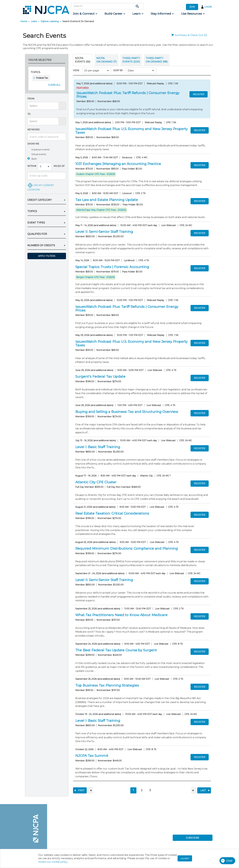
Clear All (54, 85)
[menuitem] (85, 14)
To (29, 114)
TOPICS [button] (32, 211)
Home (24, 21)
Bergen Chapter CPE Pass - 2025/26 (95, 277)
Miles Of (59, 166)
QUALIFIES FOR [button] (37, 234)
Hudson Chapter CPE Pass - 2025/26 (96, 174)
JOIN (192, 7)
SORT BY (119, 70)
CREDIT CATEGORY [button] (40, 200)
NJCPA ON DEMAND (106, 60)
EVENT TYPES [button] (36, 223)
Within (32, 166)
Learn (34, 21)
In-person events (40, 150)
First (81, 790)
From (31, 99)
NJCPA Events (83, 60)
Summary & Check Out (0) (189, 35)
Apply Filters (47, 256)
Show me (33, 144)
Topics (35, 72)
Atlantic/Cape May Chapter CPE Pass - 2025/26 (101, 210)
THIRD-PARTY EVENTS (131, 60)
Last (203, 790)
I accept (185, 858)
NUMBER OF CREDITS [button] (41, 245)
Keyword (34, 130)
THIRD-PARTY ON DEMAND (157, 60)
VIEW (77, 70)
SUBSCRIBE (193, 838)
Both (34, 159)
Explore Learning (50, 21)
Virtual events (39, 154)
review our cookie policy (53, 862)
